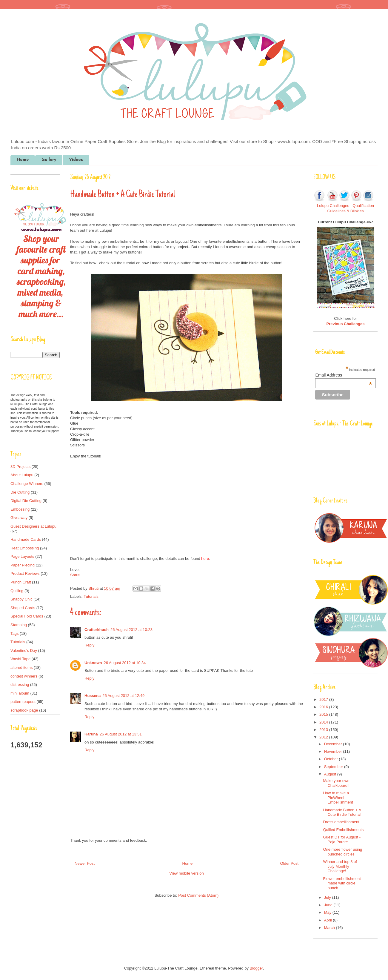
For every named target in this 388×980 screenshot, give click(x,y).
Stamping (19, 625)
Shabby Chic (21, 599)
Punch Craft (21, 582)
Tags (14, 633)
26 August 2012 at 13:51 (121, 734)
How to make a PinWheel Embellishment (338, 798)
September (334, 767)
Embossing (20, 509)
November (334, 751)
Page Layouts (22, 556)
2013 (324, 730)
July (328, 897)
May (328, 912)
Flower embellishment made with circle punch (342, 883)
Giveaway (19, 518)
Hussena (93, 696)
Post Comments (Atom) (198, 895)
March (330, 928)
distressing (20, 685)
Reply (89, 645)
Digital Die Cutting (26, 501)
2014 (324, 722)
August (331, 774)
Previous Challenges (346, 324)
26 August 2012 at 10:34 (125, 663)
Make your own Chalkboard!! (336, 783)
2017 (324, 699)
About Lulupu (22, 475)
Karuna (91, 734)
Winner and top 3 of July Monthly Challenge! (340, 866)
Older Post (289, 863)
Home (23, 160)
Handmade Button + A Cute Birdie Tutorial (342, 812)
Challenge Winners (27, 484)
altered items (21, 668)
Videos (76, 160)
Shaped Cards (23, 608)
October (332, 759)
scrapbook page (24, 710)
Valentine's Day (24, 650)
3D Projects (20, 467)
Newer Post (85, 863)
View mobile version (186, 873)
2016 (324, 707)
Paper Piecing (23, 565)
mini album (20, 693)
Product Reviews (25, 573)
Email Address (344, 375)
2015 (324, 714)
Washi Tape (20, 659)
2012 (324, 737)
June (329, 905)
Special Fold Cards (27, 616)
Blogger (256, 968)
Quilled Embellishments (343, 830)
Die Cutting (20, 492)
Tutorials (91, 596)
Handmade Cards (26, 539)
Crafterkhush (97, 630)
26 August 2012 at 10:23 (131, 630)
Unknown (93, 663)
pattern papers (23, 702)
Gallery (49, 160)
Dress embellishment (341, 822)
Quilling (17, 591)
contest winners (24, 676)
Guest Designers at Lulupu (33, 526)
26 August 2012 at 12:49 (123, 696)
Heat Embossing (25, 548)
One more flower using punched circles (342, 852)
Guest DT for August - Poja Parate (342, 840)
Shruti (75, 575)
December (334, 744)
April (329, 920)
